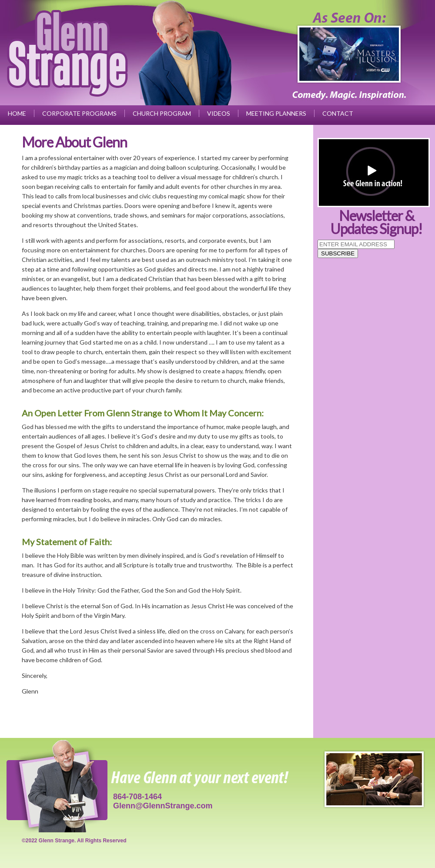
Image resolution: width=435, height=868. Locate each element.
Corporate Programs (79, 113)
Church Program (162, 113)
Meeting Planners (276, 113)
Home (17, 113)
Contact (338, 113)
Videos (219, 113)
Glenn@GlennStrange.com (163, 806)
